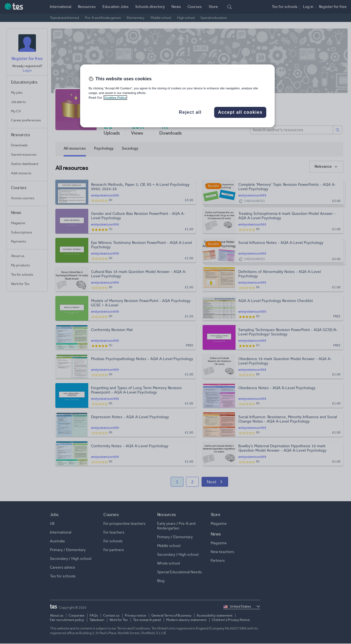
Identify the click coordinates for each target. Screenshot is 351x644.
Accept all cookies (240, 112)
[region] (177, 96)
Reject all (190, 112)
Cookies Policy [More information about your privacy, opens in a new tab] (115, 98)
